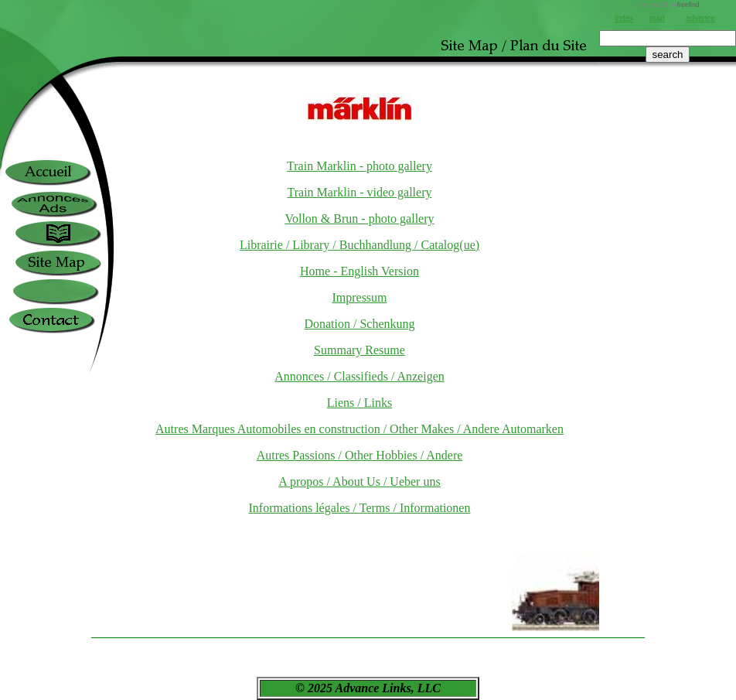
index (624, 18)
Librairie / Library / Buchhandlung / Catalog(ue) (359, 245)
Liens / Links (359, 403)
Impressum (359, 297)
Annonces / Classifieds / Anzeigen (359, 376)
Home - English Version (359, 271)
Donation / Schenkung (359, 324)
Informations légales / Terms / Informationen (360, 508)
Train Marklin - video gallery (360, 192)
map (657, 18)
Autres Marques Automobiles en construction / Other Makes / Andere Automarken (359, 429)
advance (700, 18)
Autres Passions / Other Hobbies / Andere (360, 455)
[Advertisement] (668, 116)
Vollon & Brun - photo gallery (359, 219)
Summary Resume (359, 350)
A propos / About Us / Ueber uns (359, 481)
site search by (667, 5)
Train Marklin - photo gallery (359, 166)
